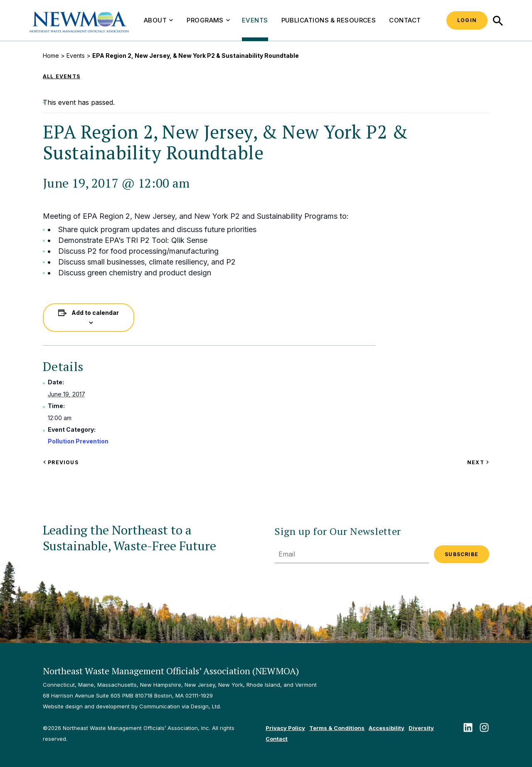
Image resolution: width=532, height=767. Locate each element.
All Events (62, 76)
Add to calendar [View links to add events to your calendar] (95, 313)
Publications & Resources (329, 20)
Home (51, 56)
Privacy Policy (285, 728)
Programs (208, 20)
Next (478, 462)
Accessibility (387, 728)
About (158, 20)
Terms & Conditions (337, 728)
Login (467, 20)
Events (255, 20)
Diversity (421, 728)
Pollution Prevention (78, 441)
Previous (61, 462)
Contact (405, 20)
